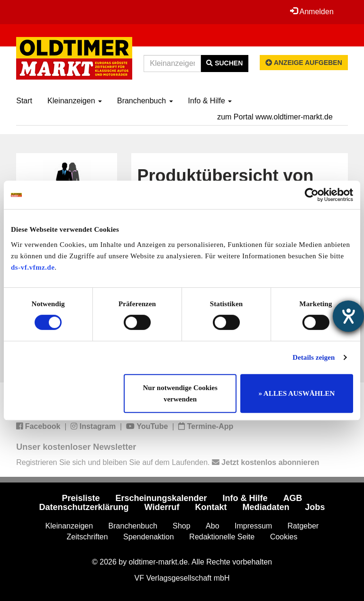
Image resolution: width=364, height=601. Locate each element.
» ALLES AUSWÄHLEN (296, 393)
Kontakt (211, 507)
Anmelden (312, 11)
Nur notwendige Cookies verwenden (180, 393)
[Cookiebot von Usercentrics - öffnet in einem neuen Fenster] (312, 195)
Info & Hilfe (210, 101)
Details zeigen (314, 357)
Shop (181, 526)
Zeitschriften (87, 537)
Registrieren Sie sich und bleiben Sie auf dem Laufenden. (168, 462)
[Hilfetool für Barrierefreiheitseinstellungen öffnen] (348, 316)
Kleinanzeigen (75, 101)
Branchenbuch (145, 101)
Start (24, 101)
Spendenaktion (149, 537)
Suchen (224, 63)
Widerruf (162, 507)
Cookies (284, 537)
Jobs (315, 507)
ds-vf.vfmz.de (33, 267)
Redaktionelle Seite (222, 537)
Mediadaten (266, 507)
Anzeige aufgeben (304, 63)
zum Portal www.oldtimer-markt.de (275, 117)
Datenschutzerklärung (84, 507)
